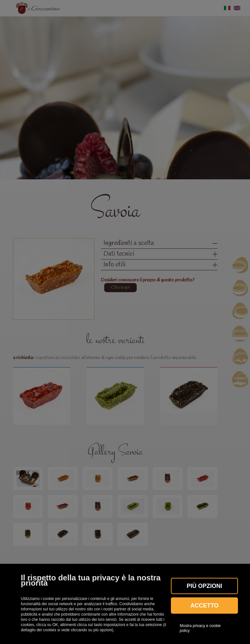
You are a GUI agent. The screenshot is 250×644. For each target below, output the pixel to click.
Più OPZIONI (204, 586)
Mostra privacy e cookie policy (200, 628)
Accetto (205, 606)
